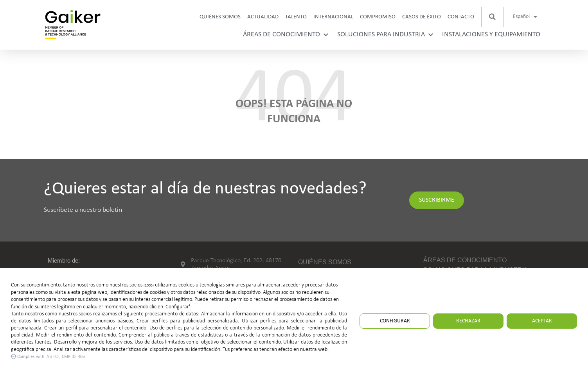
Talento (296, 17)
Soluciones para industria (386, 35)
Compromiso (378, 17)
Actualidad (263, 17)
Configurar (395, 321)
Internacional (333, 17)
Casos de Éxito (422, 17)
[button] (493, 17)
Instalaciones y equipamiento (491, 35)
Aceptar (542, 321)
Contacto (461, 17)
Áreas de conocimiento (286, 35)
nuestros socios (126, 285)
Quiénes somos (220, 17)
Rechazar (468, 321)
